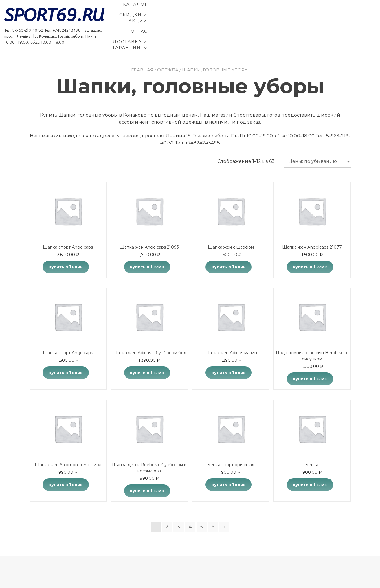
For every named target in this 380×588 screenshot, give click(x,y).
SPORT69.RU (79, 10)
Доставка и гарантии (301, 23)
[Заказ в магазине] (318, 144)
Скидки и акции (287, 12)
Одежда (168, 53)
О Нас (332, 12)
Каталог (238, 12)
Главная (142, 53)
